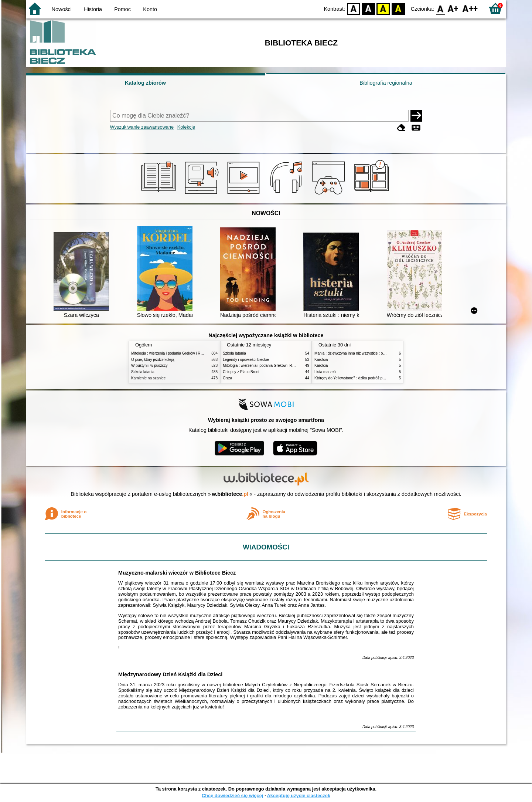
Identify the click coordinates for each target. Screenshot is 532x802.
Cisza (227, 378)
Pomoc (122, 9)
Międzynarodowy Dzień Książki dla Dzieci (170, 674)
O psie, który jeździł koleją (153, 360)
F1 (453, 8)
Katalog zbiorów (145, 83)
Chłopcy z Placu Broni (241, 372)
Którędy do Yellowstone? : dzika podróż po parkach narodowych (367, 378)
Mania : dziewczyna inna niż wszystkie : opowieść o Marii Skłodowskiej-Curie (378, 353)
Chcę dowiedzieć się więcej (232, 796)
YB (383, 8)
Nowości (62, 9)
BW (368, 8)
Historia (93, 9)
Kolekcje (186, 127)
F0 (440, 8)
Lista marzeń (325, 372)
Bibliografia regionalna (386, 83)
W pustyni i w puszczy (149, 366)
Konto (150, 9)
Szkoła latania (143, 372)
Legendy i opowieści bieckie (246, 360)
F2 (470, 8)
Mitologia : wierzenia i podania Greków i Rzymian (172, 353)
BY (398, 8)
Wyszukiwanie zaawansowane (142, 127)
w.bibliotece (230, 494)
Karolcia (321, 360)
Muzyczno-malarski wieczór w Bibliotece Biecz (177, 573)
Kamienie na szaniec (148, 378)
